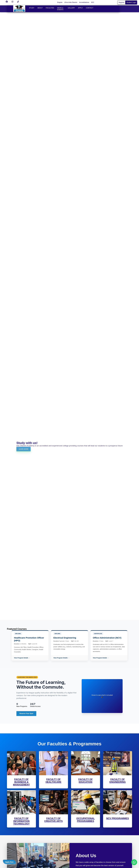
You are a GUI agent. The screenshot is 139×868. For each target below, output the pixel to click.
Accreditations (84, 2)
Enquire (60, 2)
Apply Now (9, 862)
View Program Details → (22, 658)
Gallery (71, 8)
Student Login (131, 2)
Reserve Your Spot (26, 714)
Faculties (50, 8)
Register (122, 2)
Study (32, 8)
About (40, 8)
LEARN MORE (24, 449)
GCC (93, 2)
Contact (90, 8)
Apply (80, 8)
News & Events (60, 9)
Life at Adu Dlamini (71, 2)
